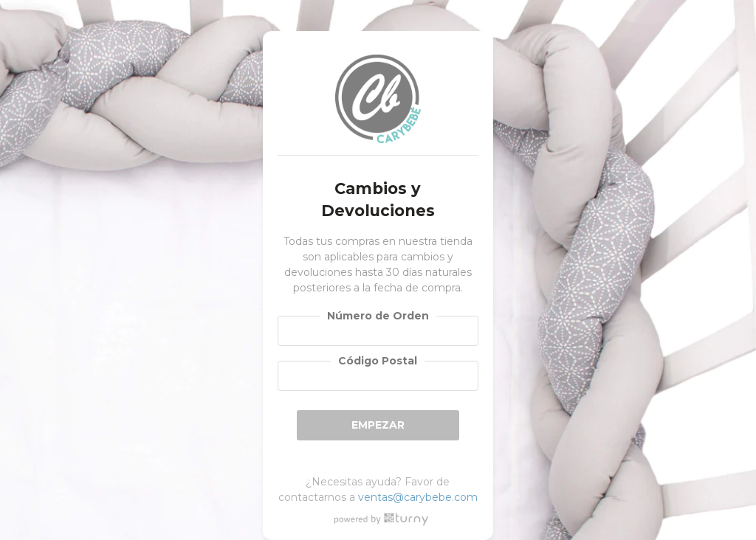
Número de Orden (378, 316)
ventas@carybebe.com (418, 497)
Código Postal (378, 361)
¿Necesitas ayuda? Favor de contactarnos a (378, 489)
